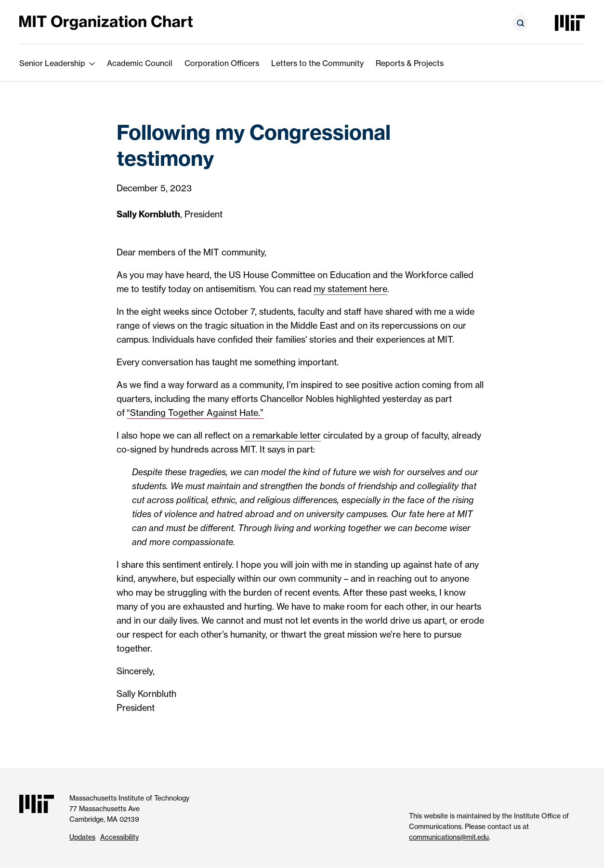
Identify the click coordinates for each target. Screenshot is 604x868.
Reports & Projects (410, 63)
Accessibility (119, 837)
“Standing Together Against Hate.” (195, 413)
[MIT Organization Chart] (106, 22)
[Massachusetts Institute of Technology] (570, 23)
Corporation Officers (222, 63)
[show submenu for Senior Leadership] (92, 63)
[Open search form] (520, 23)
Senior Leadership (52, 63)
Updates (82, 837)
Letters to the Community (317, 63)
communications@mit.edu (449, 837)
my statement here (350, 289)
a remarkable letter (283, 435)
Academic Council (140, 63)
